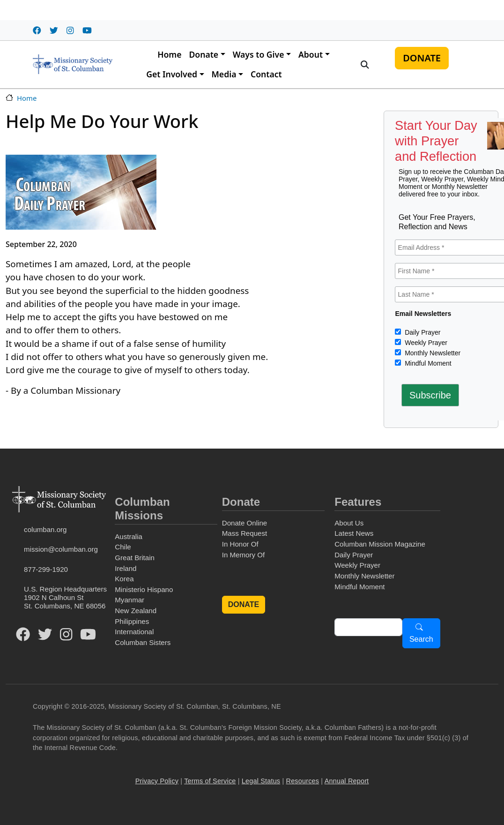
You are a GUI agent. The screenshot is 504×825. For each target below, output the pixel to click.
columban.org (45, 529)
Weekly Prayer (425, 343)
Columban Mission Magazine (380, 544)
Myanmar (130, 600)
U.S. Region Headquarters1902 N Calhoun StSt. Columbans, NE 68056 (65, 597)
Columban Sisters (143, 642)
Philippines (132, 621)
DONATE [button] (244, 604)
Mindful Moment (427, 363)
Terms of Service (210, 781)
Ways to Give (259, 54)
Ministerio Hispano (144, 589)
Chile (123, 547)
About (311, 54)
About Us (349, 523)
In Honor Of (240, 544)
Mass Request (245, 533)
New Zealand (136, 611)
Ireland (126, 568)
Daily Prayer (422, 332)
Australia (129, 536)
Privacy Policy (157, 781)
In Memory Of (243, 555)
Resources (303, 781)
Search (421, 639)
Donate (204, 54)
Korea (124, 579)
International (134, 632)
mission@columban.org (61, 549)
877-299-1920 (46, 569)
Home (169, 54)
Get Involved (172, 74)
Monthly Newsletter (432, 353)
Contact (266, 74)
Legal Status (261, 781)
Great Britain (135, 558)
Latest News (354, 533)
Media (224, 74)
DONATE (422, 58)
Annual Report (347, 781)
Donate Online (245, 523)
